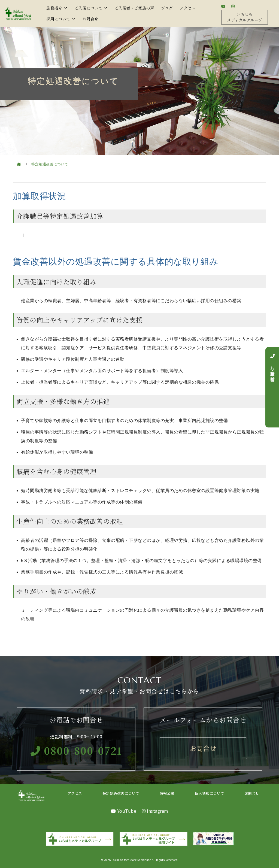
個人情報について (210, 793)
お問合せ (90, 19)
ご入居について (91, 8)
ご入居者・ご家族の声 (134, 8)
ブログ (167, 8)
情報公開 (167, 793)
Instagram (155, 811)
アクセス (187, 8)
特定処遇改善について (121, 793)
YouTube (124, 811)
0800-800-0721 (76, 750)
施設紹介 (57, 8)
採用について (61, 19)
